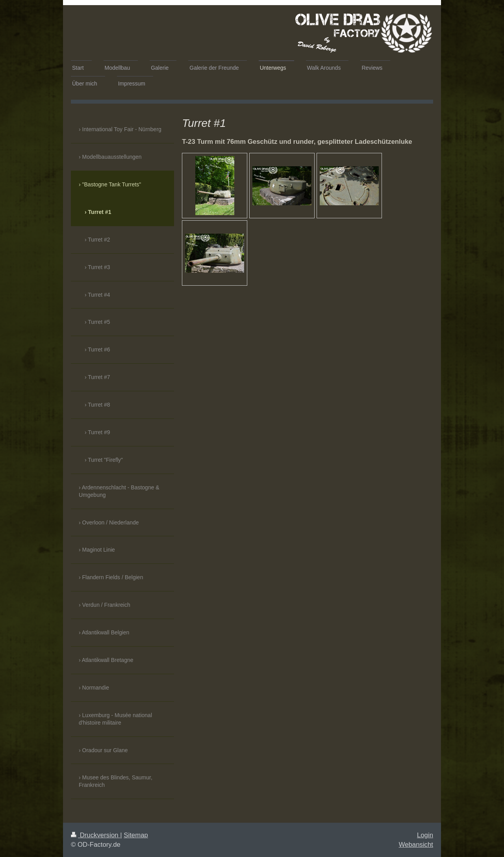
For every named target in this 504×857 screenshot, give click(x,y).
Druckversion (95, 835)
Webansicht (416, 845)
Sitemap (136, 835)
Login (425, 835)
